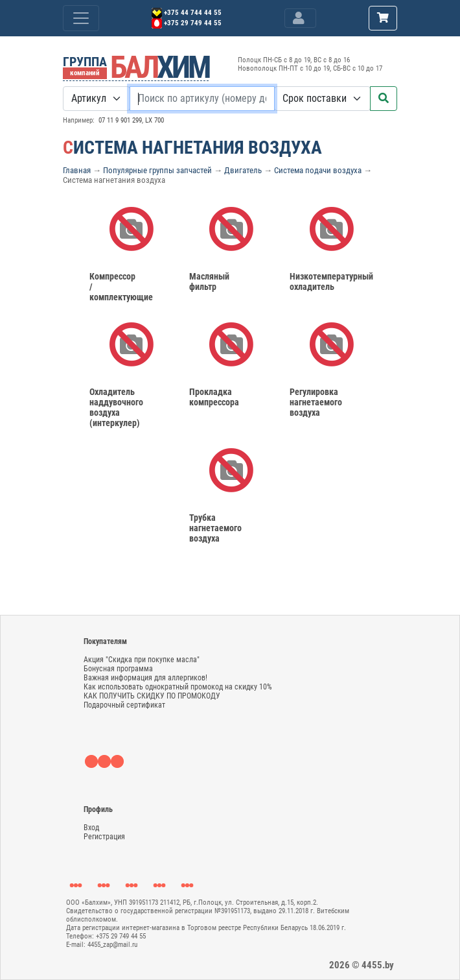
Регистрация (104, 837)
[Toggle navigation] (300, 18)
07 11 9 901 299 (120, 120)
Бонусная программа (118, 669)
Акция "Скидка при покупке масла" (142, 660)
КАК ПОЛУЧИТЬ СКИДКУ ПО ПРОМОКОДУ (152, 696)
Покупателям (105, 641)
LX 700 (155, 120)
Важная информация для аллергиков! (145, 678)
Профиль (98, 809)
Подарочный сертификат (124, 705)
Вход (91, 828)
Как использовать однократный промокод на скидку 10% (178, 687)
